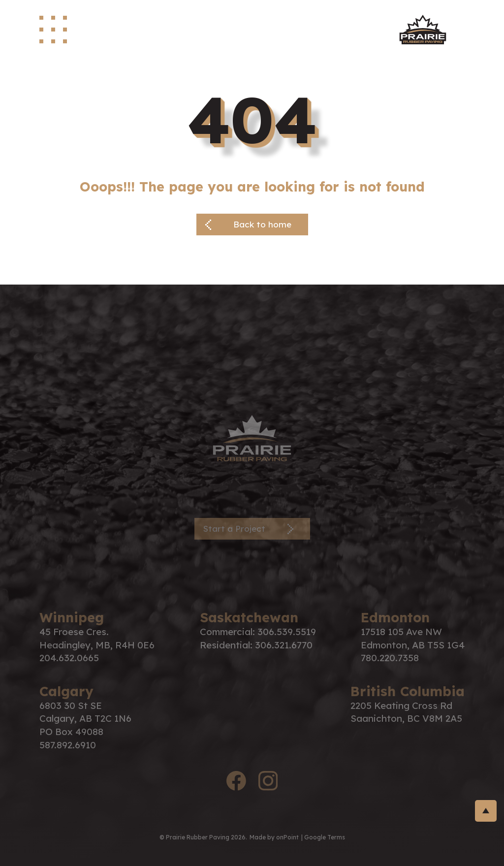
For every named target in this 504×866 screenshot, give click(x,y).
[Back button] (252, 225)
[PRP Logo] (252, 437)
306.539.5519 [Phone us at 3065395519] (287, 632)
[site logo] (423, 30)
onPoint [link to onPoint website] (287, 837)
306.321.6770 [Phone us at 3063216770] (284, 645)
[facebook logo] (236, 783)
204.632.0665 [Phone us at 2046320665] (69, 658)
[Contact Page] (252, 529)
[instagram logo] (268, 783)
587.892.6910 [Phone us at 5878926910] (68, 745)
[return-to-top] (486, 811)
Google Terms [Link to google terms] (325, 837)
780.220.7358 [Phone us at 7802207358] (390, 658)
